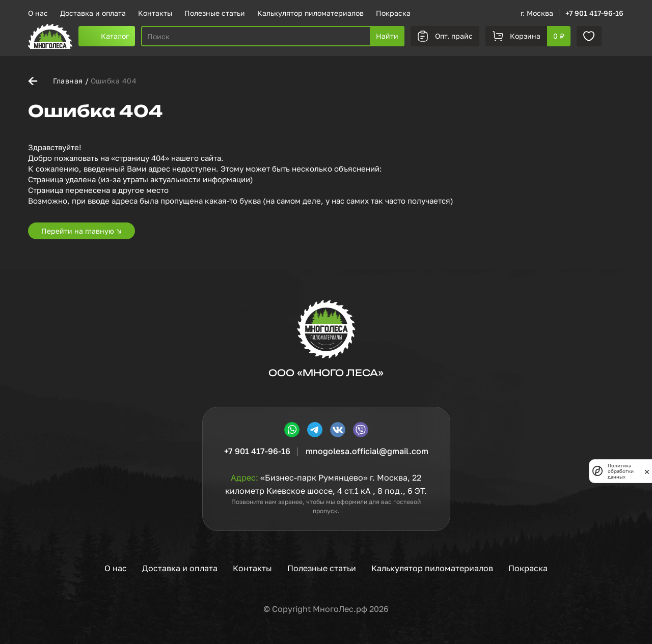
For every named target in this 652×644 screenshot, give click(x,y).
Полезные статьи (215, 13)
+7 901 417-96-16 (594, 13)
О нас (38, 13)
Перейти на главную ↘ (81, 231)
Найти (387, 36)
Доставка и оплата (93, 13)
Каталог (115, 36)
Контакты (155, 13)
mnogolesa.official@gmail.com (367, 451)
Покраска (393, 13)
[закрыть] (647, 471)
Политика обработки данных (621, 471)
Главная (68, 81)
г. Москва (537, 13)
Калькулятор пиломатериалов (310, 13)
